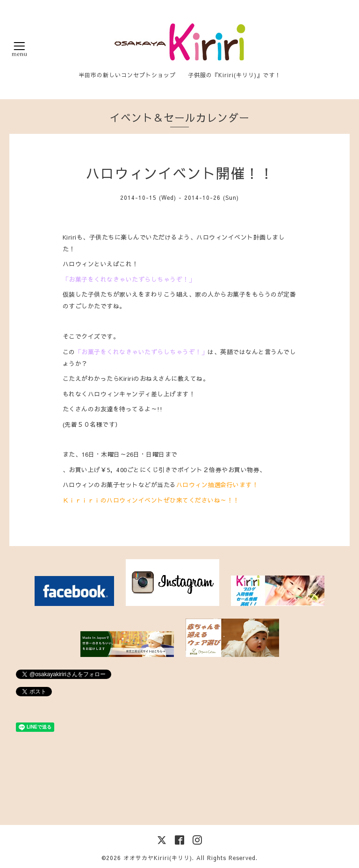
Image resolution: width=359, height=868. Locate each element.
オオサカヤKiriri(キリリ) (158, 858)
